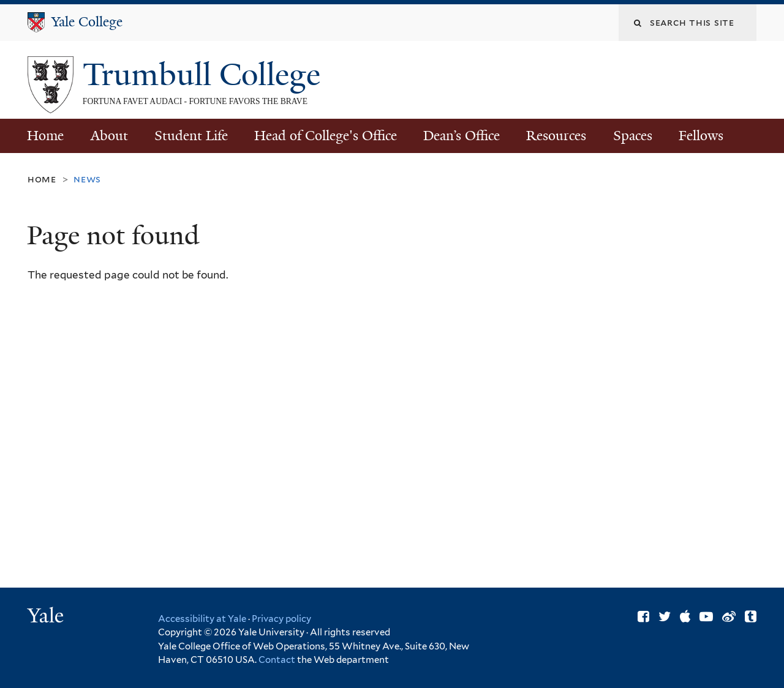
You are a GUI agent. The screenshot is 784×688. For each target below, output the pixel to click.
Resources (556, 136)
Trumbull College (205, 75)
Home (45, 136)
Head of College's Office (326, 136)
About (109, 136)
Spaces (633, 136)
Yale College (87, 22)
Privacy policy (281, 619)
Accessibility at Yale (202, 619)
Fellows (701, 136)
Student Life (191, 136)
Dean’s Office (462, 136)
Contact (278, 660)
